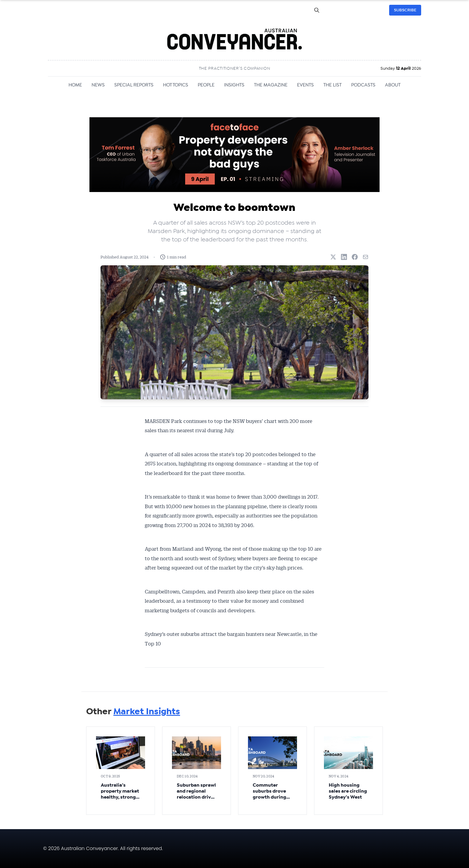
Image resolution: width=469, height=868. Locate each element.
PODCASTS (363, 85)
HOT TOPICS (176, 85)
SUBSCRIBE (405, 10)
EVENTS (305, 85)
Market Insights (147, 712)
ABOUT (393, 85)
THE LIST (332, 85)
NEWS (98, 85)
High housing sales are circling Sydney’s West (348, 791)
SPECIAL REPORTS (134, 85)
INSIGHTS (234, 85)
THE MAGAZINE (271, 85)
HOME (75, 85)
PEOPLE (206, 85)
